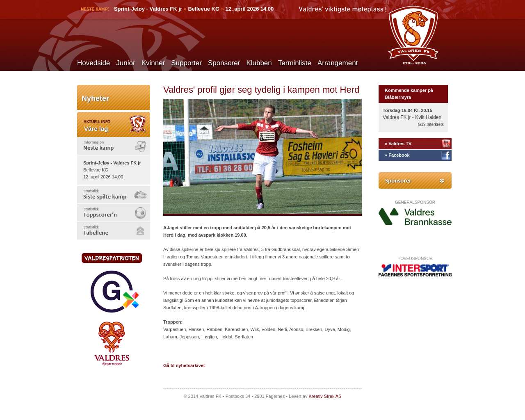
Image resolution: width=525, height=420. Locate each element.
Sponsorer (224, 63)
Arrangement (338, 63)
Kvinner (153, 63)
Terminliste (295, 63)
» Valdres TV (398, 144)
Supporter (186, 63)
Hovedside (94, 63)
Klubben (259, 63)
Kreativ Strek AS (325, 396)
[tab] (114, 146)
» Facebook (397, 155)
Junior (126, 63)
